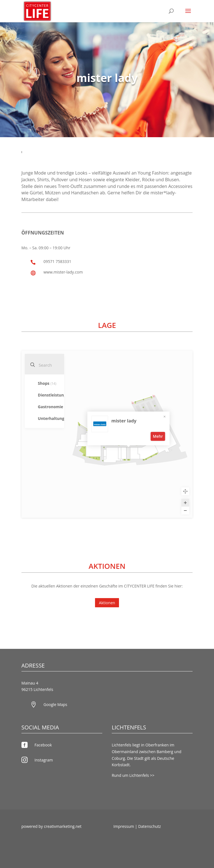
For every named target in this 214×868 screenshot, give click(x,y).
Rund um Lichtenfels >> (133, 775)
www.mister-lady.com (63, 272)
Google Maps (55, 704)
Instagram (44, 760)
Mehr (158, 435)
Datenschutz (149, 826)
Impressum (124, 826)
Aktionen (107, 603)
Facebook (43, 745)
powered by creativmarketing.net (52, 826)
